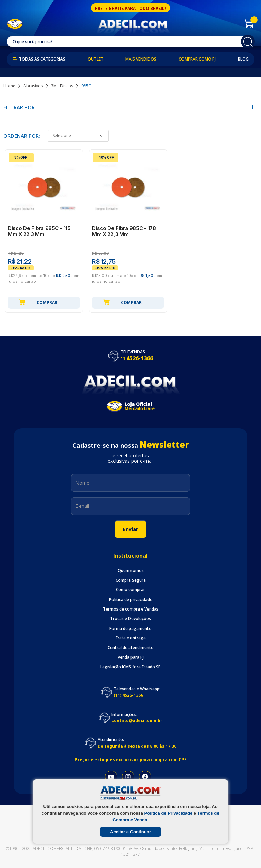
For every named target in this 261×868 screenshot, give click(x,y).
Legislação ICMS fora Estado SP (130, 667)
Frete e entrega (131, 638)
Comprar (38, 302)
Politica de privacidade (131, 600)
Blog (243, 59)
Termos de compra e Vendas (131, 609)
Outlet (95, 59)
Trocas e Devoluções (130, 619)
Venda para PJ (131, 657)
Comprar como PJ (197, 59)
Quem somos (131, 571)
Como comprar (130, 590)
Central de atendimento (131, 648)
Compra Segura (131, 580)
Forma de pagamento (130, 629)
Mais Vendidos (141, 59)
